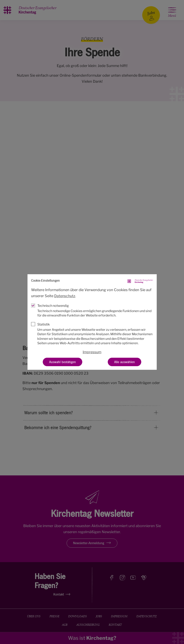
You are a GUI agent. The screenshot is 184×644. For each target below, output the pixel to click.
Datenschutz (65, 296)
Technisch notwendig (53, 306)
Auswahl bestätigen (63, 362)
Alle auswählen (125, 362)
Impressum (92, 352)
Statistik (44, 324)
